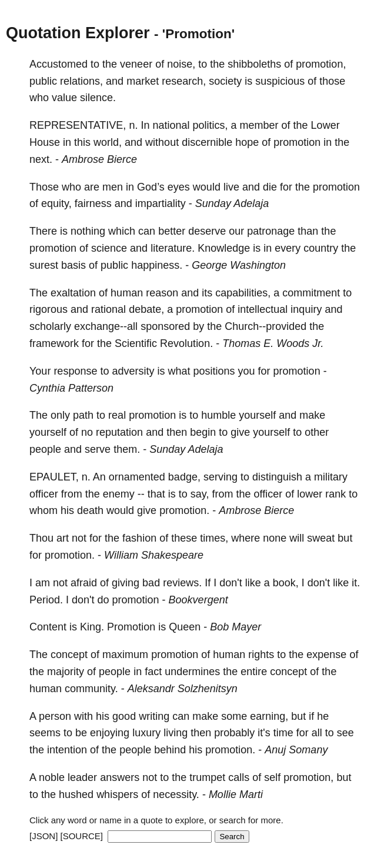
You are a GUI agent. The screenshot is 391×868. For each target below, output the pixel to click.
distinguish (277, 477)
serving (220, 477)
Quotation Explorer (78, 33)
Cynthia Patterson (71, 388)
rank (335, 494)
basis (73, 265)
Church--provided (265, 326)
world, (108, 142)
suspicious (280, 81)
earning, (269, 716)
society (225, 81)
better (172, 231)
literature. (173, 248)
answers (120, 777)
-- (141, 494)
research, (184, 81)
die (270, 187)
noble (52, 777)
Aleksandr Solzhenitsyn (183, 689)
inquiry (306, 309)
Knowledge (224, 248)
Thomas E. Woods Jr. (273, 343)
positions (214, 371)
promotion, (321, 64)
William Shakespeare (154, 555)
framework (54, 343)
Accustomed (59, 64)
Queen (185, 627)
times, (214, 538)
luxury (146, 733)
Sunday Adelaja (232, 203)
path (83, 415)
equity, (56, 203)
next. (41, 159)
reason (162, 293)
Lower (325, 125)
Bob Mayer (235, 627)
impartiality (161, 203)
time (283, 733)
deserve (207, 231)
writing (154, 716)
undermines (192, 672)
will (297, 538)
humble (218, 415)
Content (48, 627)
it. (356, 583)
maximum (125, 655)
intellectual (263, 309)
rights (261, 655)
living (176, 733)
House (45, 142)
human (127, 293)
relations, (81, 81)
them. (127, 449)
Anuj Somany (296, 750)
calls (239, 777)
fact (153, 672)
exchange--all (106, 326)
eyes (179, 187)
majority (66, 672)
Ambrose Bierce (99, 159)
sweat (321, 538)
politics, (210, 125)
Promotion (131, 627)
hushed (76, 794)
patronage (271, 231)
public (43, 81)
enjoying (110, 733)
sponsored (165, 326)
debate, (146, 309)
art (63, 538)
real (117, 415)
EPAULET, (54, 477)
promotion (297, 142)
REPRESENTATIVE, (78, 125)
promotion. (184, 510)
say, (200, 494)
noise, (181, 64)
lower (310, 494)
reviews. (182, 583)
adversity (133, 371)
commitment (311, 293)
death (90, 510)
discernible (207, 142)
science (109, 248)
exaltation (73, 293)
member (259, 125)
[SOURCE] (82, 836)
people (45, 449)
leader (82, 777)
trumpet (207, 777)
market (143, 81)
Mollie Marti (236, 794)
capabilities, (243, 293)
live (231, 187)
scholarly (50, 326)
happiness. (157, 265)
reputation (119, 432)
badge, (184, 477)
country (321, 248)
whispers (117, 794)
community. (91, 689)
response (75, 371)
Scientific (136, 343)
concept (69, 655)
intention (67, 750)
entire (254, 672)
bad (151, 583)
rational (108, 309)
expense (326, 655)
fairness (93, 203)
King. (92, 627)
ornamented (137, 477)
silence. (98, 98)
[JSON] (44, 836)
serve (98, 449)
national (171, 125)
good (124, 716)
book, (286, 583)
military (331, 477)
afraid (84, 583)
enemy (119, 494)
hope (247, 142)
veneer (136, 64)
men (113, 187)
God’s (151, 187)
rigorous (49, 309)
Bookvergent (198, 600)
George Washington (239, 265)
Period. (46, 600)
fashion (139, 538)
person (55, 716)
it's (264, 733)
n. (133, 125)
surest (44, 265)
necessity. (176, 794)
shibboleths (254, 64)
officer (44, 494)
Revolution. (186, 343)
